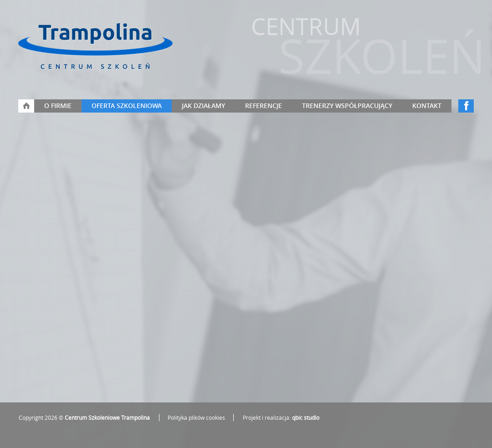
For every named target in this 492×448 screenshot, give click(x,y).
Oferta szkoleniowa (127, 106)
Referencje (264, 106)
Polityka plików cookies (196, 417)
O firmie (58, 106)
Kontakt (427, 106)
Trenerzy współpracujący (347, 106)
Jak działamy (203, 106)
